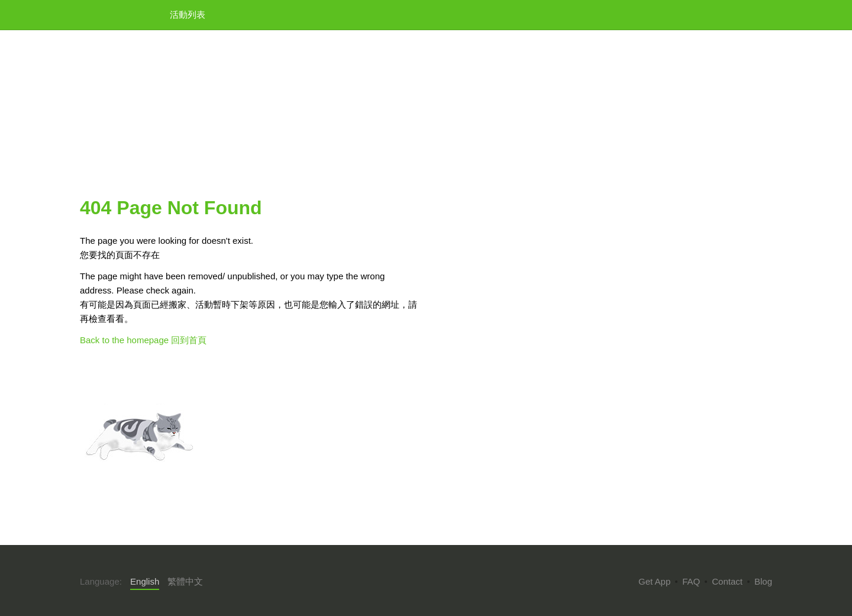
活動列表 (188, 14)
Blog (763, 581)
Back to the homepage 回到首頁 (143, 340)
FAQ (691, 581)
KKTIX (110, 14)
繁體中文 (185, 581)
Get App (654, 581)
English (145, 581)
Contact (727, 581)
